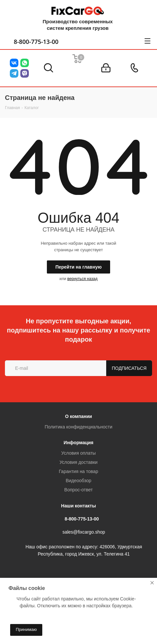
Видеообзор (78, 481)
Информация (78, 443)
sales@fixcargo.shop (84, 532)
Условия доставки (78, 462)
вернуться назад (82, 279)
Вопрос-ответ (78, 490)
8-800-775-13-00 (36, 42)
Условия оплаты (78, 453)
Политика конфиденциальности (78, 427)
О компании (78, 416)
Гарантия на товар (79, 471)
